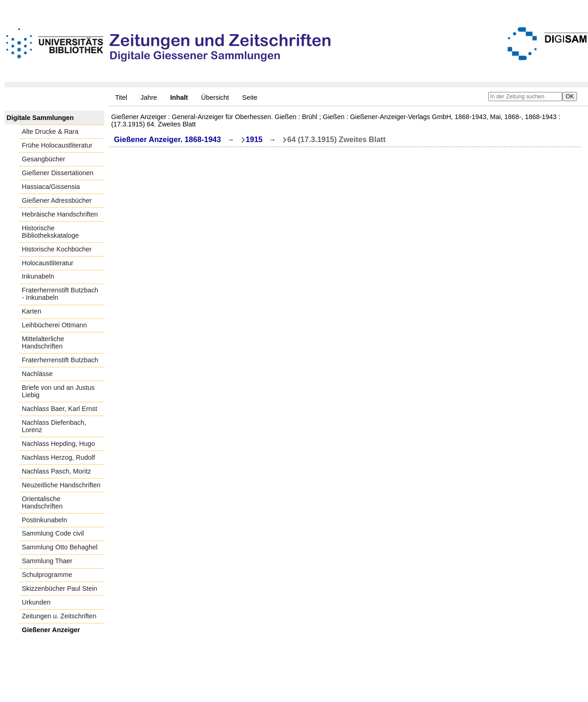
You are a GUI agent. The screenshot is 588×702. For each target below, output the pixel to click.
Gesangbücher (44, 159)
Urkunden (36, 602)
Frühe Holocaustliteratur (57, 145)
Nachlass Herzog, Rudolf (59, 457)
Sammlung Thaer (47, 561)
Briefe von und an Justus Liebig (58, 391)
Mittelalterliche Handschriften (43, 342)
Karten (32, 311)
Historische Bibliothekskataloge (51, 232)
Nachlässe (37, 374)
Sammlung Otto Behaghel (60, 547)
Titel (121, 97)
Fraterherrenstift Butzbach (60, 360)
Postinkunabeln (45, 520)
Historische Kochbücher (57, 249)
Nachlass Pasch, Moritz (57, 471)
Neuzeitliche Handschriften (61, 485)
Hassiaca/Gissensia (51, 187)
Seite (250, 97)
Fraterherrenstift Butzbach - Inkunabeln (60, 294)
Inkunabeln (38, 276)
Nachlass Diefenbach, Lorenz (54, 426)
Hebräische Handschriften (60, 214)
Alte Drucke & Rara (50, 131)
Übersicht (215, 97)
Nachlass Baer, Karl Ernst (60, 409)
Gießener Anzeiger (51, 630)
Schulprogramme (47, 575)
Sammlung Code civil (53, 533)
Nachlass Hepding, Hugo (59, 444)
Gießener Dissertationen (58, 173)
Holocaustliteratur (48, 263)
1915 (254, 140)
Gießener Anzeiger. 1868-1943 (167, 140)
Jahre (149, 97)
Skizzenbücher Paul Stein (60, 588)
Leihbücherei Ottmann (55, 325)
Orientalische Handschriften (42, 502)
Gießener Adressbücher (57, 200)
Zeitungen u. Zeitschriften (59, 616)
